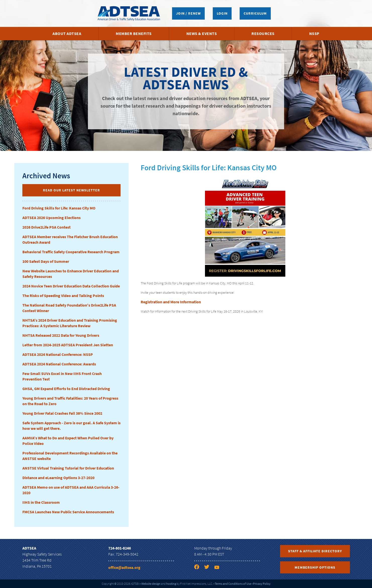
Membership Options (315, 567)
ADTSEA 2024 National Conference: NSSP (58, 354)
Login (222, 13)
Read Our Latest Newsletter (71, 190)
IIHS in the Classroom (41, 502)
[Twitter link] (209, 568)
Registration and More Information (171, 302)
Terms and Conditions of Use (233, 584)
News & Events (202, 33)
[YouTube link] (219, 568)
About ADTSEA (67, 33)
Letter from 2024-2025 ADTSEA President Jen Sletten (68, 345)
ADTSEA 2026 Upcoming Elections (51, 218)
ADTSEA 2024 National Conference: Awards (59, 364)
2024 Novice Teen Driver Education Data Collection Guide (71, 286)
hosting (171, 584)
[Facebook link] (199, 568)
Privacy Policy (262, 584)
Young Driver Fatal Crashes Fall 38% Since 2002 (62, 413)
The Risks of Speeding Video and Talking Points (63, 296)
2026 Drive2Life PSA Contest (46, 227)
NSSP (314, 33)
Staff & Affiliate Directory (315, 551)
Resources (263, 33)
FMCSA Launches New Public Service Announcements (68, 512)
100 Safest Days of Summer (46, 261)
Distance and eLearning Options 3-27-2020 (58, 478)
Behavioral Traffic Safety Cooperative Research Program (71, 252)
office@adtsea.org (124, 567)
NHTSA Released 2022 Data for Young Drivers (61, 335)
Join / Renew (188, 13)
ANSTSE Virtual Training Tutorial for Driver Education (68, 468)
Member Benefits (134, 33)
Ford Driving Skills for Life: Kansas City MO (59, 208)
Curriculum (255, 13)
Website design (151, 584)
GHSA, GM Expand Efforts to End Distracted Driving (66, 389)
